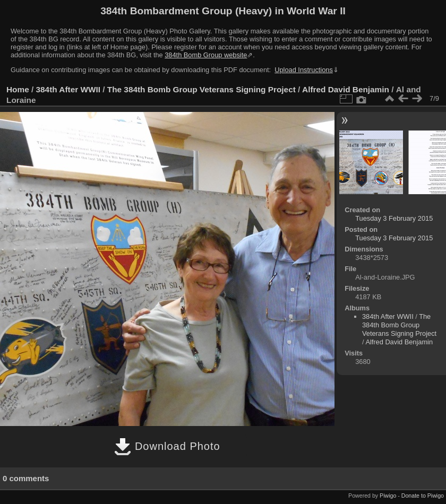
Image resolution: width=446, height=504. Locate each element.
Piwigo (388, 496)
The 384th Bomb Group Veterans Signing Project (201, 89)
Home (18, 89)
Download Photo (167, 446)
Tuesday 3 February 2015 (394, 218)
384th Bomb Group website (206, 55)
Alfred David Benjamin (346, 89)
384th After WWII (68, 89)
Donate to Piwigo (423, 496)
